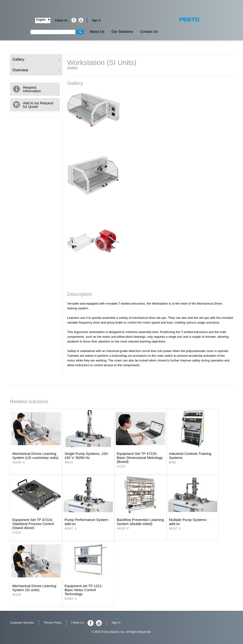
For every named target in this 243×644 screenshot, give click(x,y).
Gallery (36, 59)
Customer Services (22, 623)
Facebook (74, 20)
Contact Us (149, 31)
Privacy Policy (53, 623)
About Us (97, 31)
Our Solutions (122, 31)
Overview (36, 70)
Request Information (32, 89)
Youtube (81, 20)
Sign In (96, 20)
